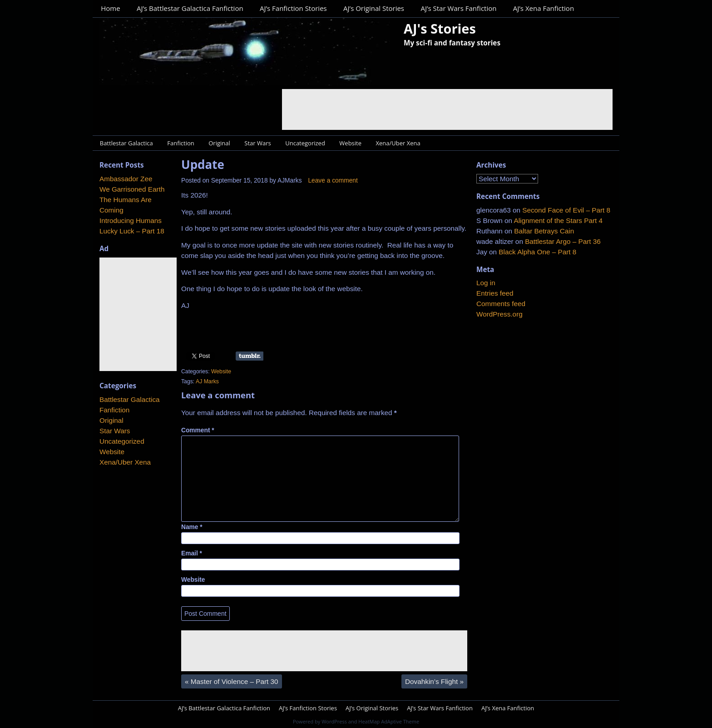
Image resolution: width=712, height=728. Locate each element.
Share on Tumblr (250, 356)
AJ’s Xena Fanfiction (544, 8)
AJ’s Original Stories (374, 8)
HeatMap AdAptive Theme (389, 721)
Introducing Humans (131, 220)
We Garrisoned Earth (132, 189)
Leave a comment (333, 181)
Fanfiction (181, 143)
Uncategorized (305, 143)
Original (219, 143)
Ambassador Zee (126, 179)
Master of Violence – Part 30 (232, 681)
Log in (486, 283)
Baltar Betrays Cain (544, 231)
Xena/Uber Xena (398, 143)
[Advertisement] (447, 109)
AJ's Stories (440, 28)
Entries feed (495, 293)
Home (110, 8)
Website (350, 143)
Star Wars (257, 143)
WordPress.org (499, 314)
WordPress (334, 721)
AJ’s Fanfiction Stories (293, 8)
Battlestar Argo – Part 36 (563, 241)
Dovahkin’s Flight (434, 681)
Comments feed (501, 304)
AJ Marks (207, 381)
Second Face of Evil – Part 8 (566, 210)
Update (203, 164)
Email (192, 553)
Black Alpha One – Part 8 (537, 252)
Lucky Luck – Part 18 (132, 231)
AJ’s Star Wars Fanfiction (458, 8)
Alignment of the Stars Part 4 (558, 220)
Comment (198, 430)
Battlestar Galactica (126, 143)
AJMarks (290, 181)
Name (192, 527)
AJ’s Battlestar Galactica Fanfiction (190, 8)
